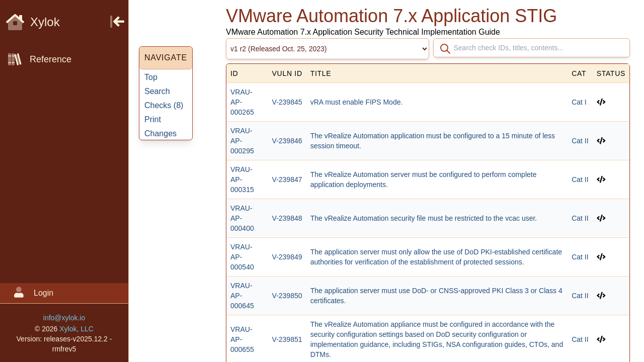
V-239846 (287, 141)
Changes (160, 133)
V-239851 (287, 339)
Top (151, 77)
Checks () (164, 105)
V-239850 (287, 296)
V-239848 (287, 218)
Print (153, 119)
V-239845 (287, 102)
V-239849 (287, 257)
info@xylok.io (64, 318)
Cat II (580, 141)
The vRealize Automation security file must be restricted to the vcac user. (424, 218)
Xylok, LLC (76, 329)
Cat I (579, 102)
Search (157, 91)
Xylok (33, 22)
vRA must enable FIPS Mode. (357, 102)
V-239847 (287, 179)
